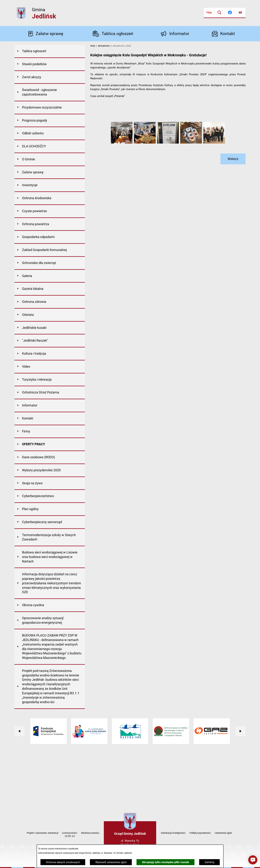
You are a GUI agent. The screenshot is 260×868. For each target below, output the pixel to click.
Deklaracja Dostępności (173, 833)
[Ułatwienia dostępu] (240, 13)
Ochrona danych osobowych (63, 862)
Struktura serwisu (90, 833)
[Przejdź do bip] (209, 13)
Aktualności (104, 46)
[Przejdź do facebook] (230, 13)
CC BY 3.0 (70, 836)
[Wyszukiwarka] (219, 13)
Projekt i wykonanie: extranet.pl (43, 833)
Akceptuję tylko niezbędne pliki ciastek (165, 862)
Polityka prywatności (200, 833)
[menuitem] (50, 51)
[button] (122, 143)
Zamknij (209, 862)
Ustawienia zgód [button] (223, 833)
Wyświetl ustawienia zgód (111, 862)
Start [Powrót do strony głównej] (93, 46)
